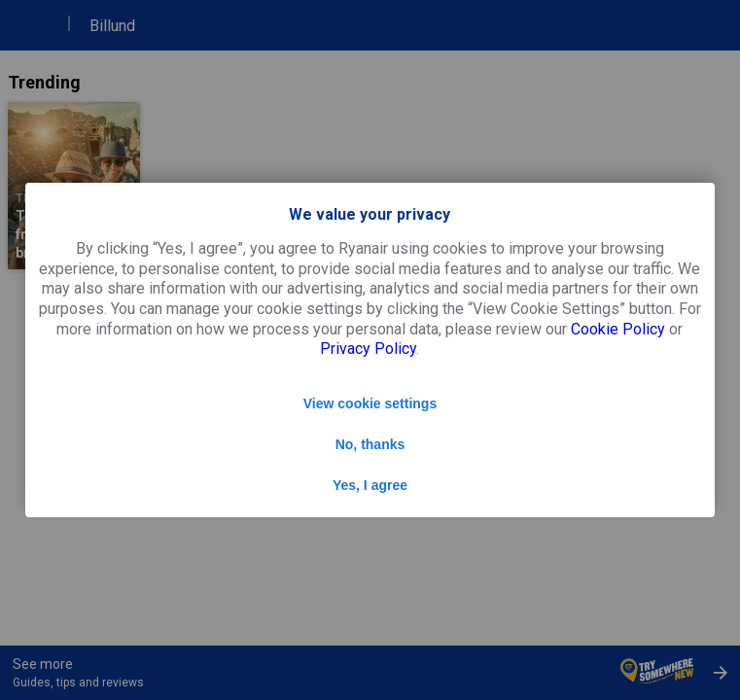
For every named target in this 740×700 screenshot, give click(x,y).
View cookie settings (370, 403)
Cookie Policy (618, 329)
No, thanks (370, 444)
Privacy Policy (368, 349)
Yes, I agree (370, 485)
